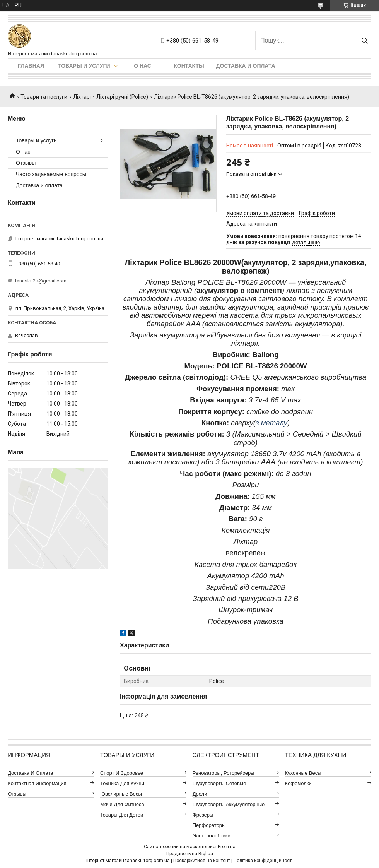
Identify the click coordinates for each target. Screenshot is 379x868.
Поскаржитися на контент (202, 861)
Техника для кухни (122, 783)
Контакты (189, 66)
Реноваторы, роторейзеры (224, 773)
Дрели (200, 794)
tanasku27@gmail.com (41, 281)
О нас (143, 66)
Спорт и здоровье (122, 773)
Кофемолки (298, 783)
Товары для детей (122, 815)
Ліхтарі (82, 97)
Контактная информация (37, 783)
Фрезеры (203, 815)
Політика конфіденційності (263, 861)
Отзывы (26, 163)
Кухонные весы (303, 773)
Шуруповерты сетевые (219, 783)
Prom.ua (227, 847)
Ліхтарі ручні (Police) (122, 97)
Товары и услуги (84, 66)
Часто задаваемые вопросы (51, 174)
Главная (31, 66)
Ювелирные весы (121, 794)
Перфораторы (209, 825)
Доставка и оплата (246, 66)
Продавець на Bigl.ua (190, 854)
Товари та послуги (44, 97)
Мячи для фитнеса (122, 804)
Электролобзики (212, 836)
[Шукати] (364, 41)
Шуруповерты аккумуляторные (229, 804)
